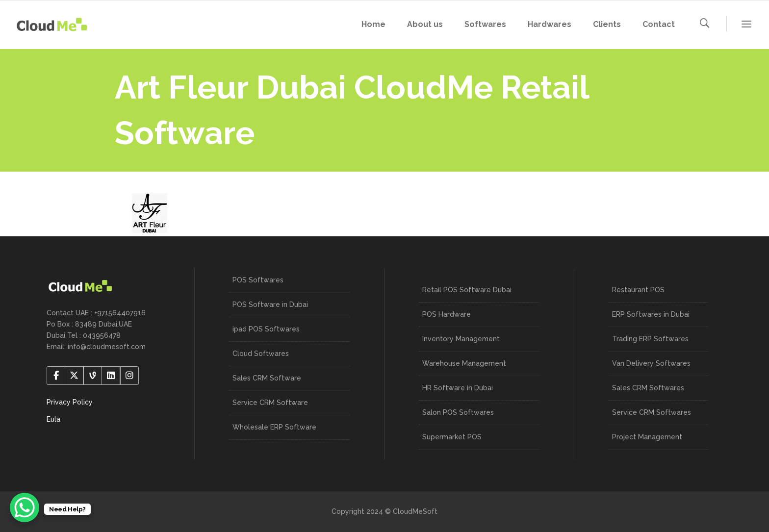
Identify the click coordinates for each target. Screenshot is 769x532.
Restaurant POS (638, 290)
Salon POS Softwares (458, 412)
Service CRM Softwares (652, 412)
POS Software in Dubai (270, 304)
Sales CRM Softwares (648, 388)
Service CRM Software (270, 403)
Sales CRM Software (267, 378)
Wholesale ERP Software (274, 427)
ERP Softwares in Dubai (651, 314)
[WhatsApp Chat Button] (25, 507)
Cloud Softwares (261, 354)
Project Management (647, 437)
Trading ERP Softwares (650, 339)
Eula (53, 419)
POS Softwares (258, 280)
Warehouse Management (464, 363)
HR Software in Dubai (458, 388)
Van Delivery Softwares (651, 363)
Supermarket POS (452, 437)
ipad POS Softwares (266, 329)
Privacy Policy (70, 402)
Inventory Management (461, 339)
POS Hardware (447, 314)
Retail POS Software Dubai (467, 290)
